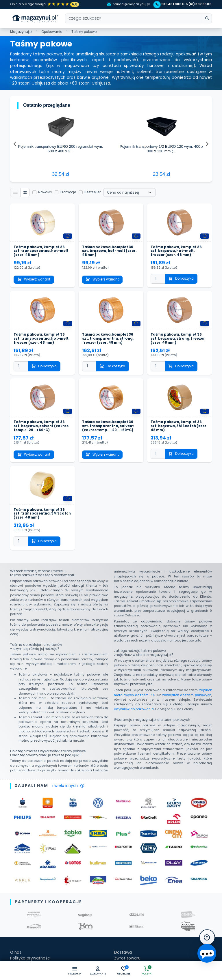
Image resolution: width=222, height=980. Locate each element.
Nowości (45, 113)
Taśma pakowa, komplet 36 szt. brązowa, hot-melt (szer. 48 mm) (109, 171)
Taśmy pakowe (84, 32)
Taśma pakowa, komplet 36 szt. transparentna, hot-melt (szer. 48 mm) (41, 171)
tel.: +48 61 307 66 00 (135, 919)
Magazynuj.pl (21, 32)
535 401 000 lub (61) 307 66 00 (184, 4)
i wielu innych (68, 706)
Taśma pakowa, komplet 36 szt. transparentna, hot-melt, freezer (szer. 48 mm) (41, 259)
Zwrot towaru (127, 879)
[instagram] (126, 933)
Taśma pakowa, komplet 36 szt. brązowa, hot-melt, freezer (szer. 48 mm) (176, 171)
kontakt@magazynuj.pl (137, 913)
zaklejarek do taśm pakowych (187, 615)
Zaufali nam (22, 913)
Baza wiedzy (22, 919)
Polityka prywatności (30, 879)
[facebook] (117, 933)
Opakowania (52, 32)
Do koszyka (181, 199)
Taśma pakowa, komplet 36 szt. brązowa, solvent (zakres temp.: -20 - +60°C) (41, 347)
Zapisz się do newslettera (35, 931)
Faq (14, 907)
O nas (16, 873)
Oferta (17, 884)
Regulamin (20, 896)
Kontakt (122, 890)
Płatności (123, 884)
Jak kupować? (24, 890)
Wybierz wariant (34, 200)
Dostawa (123, 873)
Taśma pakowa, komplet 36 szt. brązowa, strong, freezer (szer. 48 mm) (178, 259)
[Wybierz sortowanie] (130, 113)
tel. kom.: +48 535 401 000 (140, 924)
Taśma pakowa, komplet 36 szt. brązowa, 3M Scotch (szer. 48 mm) (179, 347)
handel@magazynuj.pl (128, 4)
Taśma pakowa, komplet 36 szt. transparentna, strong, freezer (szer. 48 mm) (108, 259)
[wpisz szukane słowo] (207, 19)
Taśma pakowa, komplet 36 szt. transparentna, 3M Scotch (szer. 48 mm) (42, 434)
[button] (98, 971)
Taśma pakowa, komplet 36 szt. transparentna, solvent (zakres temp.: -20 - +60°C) (108, 347)
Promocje (68, 113)
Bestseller (93, 113)
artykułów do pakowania (134, 629)
